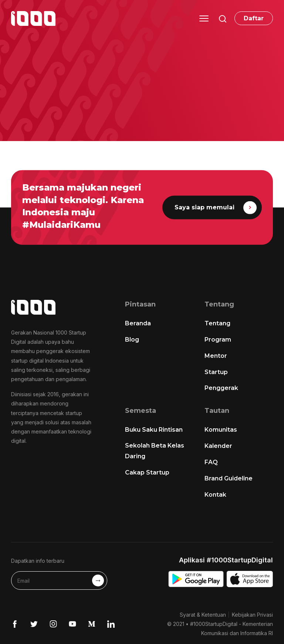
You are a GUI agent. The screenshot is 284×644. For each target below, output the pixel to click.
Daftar (254, 18)
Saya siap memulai (215, 207)
